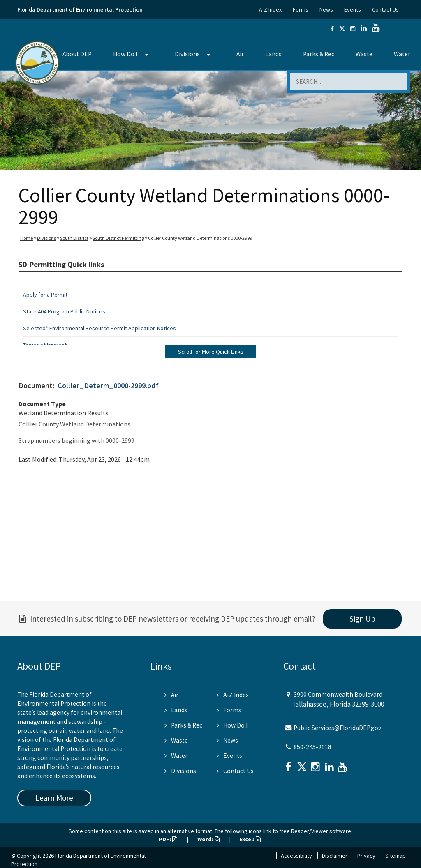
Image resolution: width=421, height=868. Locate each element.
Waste (364, 54)
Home (27, 238)
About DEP (77, 54)
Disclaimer (335, 856)
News (326, 9)
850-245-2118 (312, 747)
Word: (208, 839)
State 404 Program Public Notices (64, 311)
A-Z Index (270, 9)
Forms (301, 9)
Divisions (187, 54)
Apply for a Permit (45, 295)
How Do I (125, 54)
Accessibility (296, 856)
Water (402, 54)
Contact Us (385, 9)
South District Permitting (118, 238)
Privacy (366, 856)
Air (240, 54)
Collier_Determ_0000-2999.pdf (108, 386)
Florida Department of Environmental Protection (80, 9)
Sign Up (362, 619)
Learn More (54, 798)
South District (74, 238)
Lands (273, 54)
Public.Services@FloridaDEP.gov (337, 728)
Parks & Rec (319, 54)
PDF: (168, 839)
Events (353, 9)
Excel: (250, 839)
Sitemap (396, 856)
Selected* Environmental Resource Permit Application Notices (99, 328)
